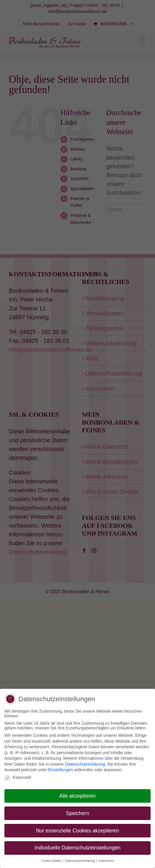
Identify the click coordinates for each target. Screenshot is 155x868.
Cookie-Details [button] (52, 859)
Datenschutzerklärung (85, 763)
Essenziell (18, 776)
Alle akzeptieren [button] (78, 794)
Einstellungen (60, 769)
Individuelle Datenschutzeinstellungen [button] (78, 847)
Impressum (106, 859)
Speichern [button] (78, 812)
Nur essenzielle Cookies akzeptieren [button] (77, 829)
